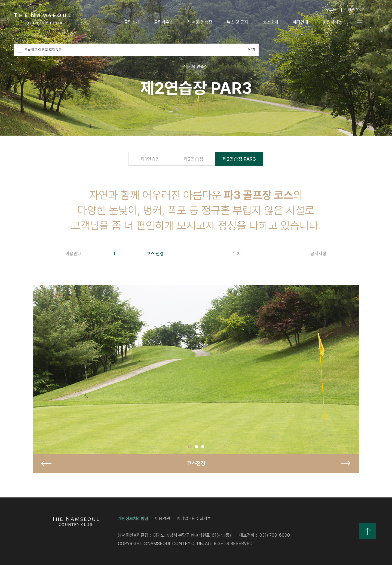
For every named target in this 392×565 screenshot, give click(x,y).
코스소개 (269, 22)
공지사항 (318, 254)
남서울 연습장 (199, 22)
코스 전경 (155, 254)
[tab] (73, 254)
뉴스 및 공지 (236, 22)
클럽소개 (131, 22)
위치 (237, 254)
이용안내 (73, 254)
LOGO (42, 19)
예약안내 (299, 22)
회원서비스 (332, 22)
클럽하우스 (163, 22)
